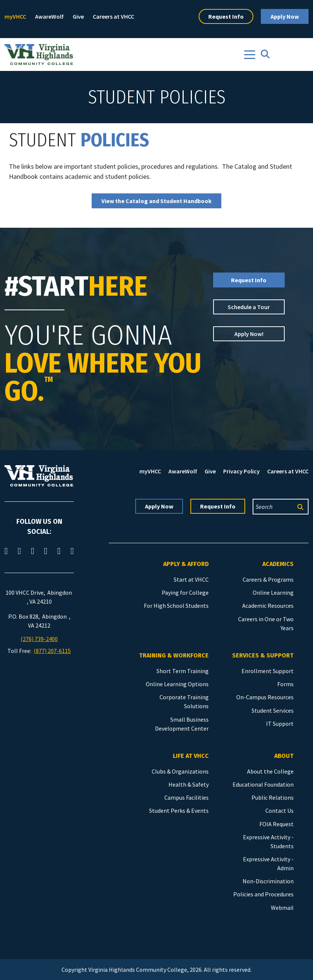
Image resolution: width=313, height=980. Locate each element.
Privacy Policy (241, 471)
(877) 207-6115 (52, 651)
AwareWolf (49, 16)
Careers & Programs (268, 579)
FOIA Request (276, 824)
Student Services (273, 710)
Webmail (282, 908)
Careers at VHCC (113, 16)
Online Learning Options (177, 684)
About (284, 756)
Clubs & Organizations (180, 771)
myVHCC (15, 16)
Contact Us (279, 811)
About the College (270, 771)
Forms (285, 684)
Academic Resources (268, 606)
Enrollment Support (268, 671)
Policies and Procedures (263, 894)
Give (78, 16)
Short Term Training (183, 671)
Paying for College (185, 592)
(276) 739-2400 (39, 639)
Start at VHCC (191, 579)
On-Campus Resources (265, 697)
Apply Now (285, 16)
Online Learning (273, 592)
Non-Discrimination (268, 881)
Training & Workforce (174, 655)
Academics (278, 564)
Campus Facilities (186, 797)
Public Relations (273, 797)
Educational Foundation (263, 784)
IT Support (280, 724)
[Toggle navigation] (250, 55)
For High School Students (176, 606)
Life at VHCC (191, 756)
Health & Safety (189, 784)
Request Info (226, 16)
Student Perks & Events (179, 811)
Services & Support (263, 655)
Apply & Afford (186, 564)
